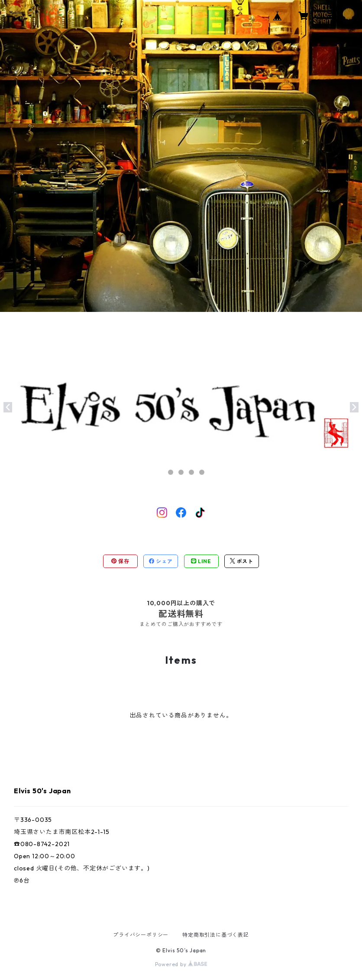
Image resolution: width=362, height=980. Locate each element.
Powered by (181, 964)
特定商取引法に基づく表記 (216, 935)
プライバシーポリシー (141, 935)
